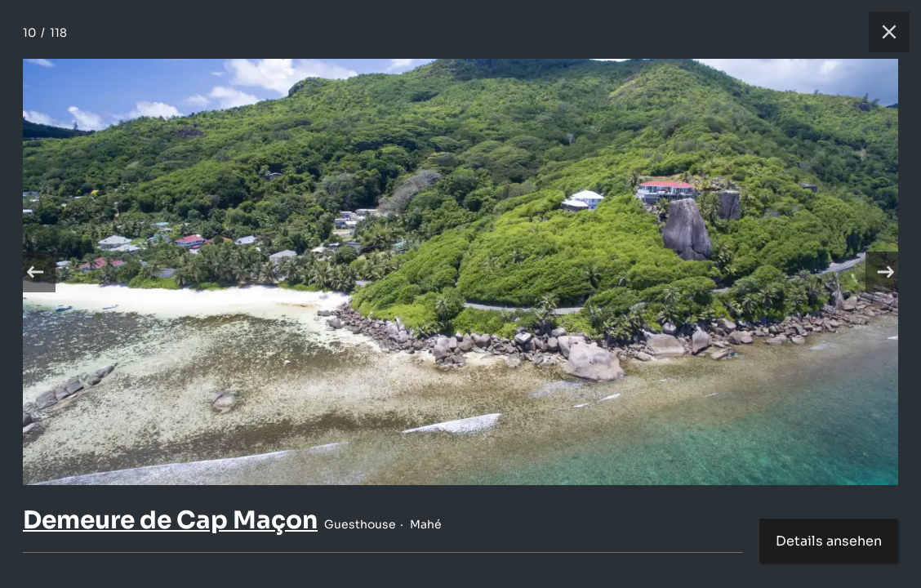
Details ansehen (829, 541)
